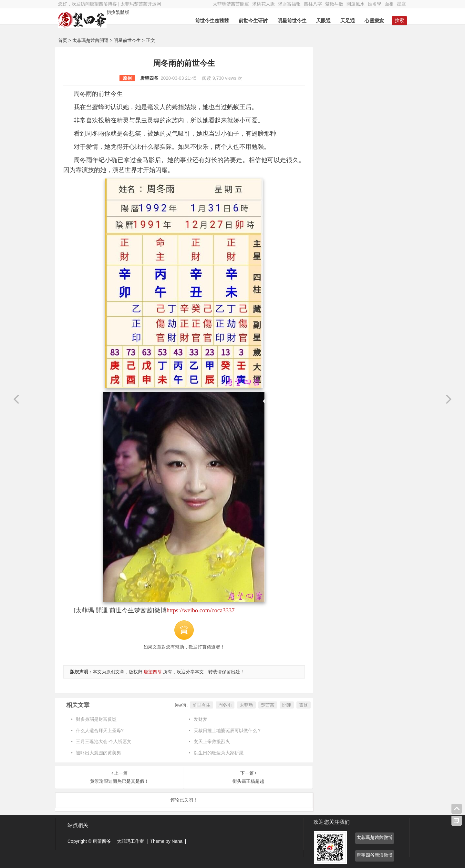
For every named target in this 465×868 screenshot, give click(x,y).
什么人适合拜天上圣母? (100, 730)
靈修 (304, 705)
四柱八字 (313, 4)
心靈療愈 (374, 20)
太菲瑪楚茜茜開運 (231, 4)
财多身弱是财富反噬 (96, 719)
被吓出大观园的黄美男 (98, 753)
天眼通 (323, 20)
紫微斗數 (334, 4)
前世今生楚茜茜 (212, 20)
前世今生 (201, 705)
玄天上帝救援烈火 (212, 741)
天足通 (348, 20)
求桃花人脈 (263, 4)
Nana (177, 841)
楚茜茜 (268, 705)
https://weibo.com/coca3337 (201, 610)
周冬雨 (225, 705)
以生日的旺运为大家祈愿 (219, 753)
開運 (287, 705)
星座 (401, 4)
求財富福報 (289, 4)
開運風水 (356, 4)
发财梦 (201, 719)
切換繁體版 (118, 12)
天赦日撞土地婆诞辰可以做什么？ (228, 730)
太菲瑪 (246, 705)
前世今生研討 (253, 20)
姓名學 (375, 4)
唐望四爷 (149, 78)
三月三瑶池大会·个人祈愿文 (104, 741)
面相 (389, 4)
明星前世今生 (292, 20)
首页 (63, 40)
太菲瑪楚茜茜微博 (375, 837)
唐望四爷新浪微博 (375, 855)
